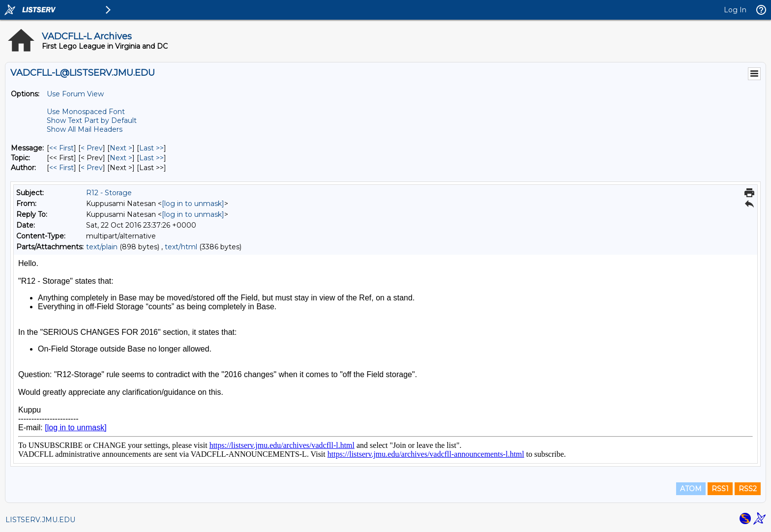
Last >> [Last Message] (151, 148)
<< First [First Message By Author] (61, 168)
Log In (735, 10)
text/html (181, 247)
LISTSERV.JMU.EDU (40, 520)
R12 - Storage (109, 193)
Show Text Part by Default (92, 120)
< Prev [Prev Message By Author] (92, 168)
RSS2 (748, 489)
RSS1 (720, 489)
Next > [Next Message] (121, 148)
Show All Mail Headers (85, 129)
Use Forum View (75, 94)
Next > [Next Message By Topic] (121, 158)
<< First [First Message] (61, 148)
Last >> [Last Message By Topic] (151, 158)
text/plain (102, 247)
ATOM (691, 489)
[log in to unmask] (193, 204)
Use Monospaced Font (86, 112)
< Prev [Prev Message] (92, 148)
